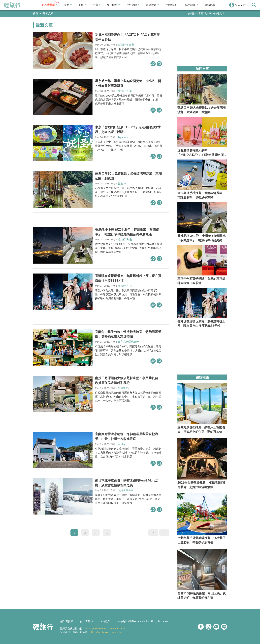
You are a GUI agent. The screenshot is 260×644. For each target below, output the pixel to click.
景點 (68, 5)
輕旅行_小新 (125, 91)
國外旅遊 (152, 5)
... (107, 532)
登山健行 (113, 5)
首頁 (35, 13)
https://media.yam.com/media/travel (105, 628)
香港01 (122, 183)
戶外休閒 (133, 5)
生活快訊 (171, 5)
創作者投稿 (67, 621)
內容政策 (105, 621)
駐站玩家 (210, 5)
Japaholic (123, 137)
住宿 (96, 5)
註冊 (246, 5)
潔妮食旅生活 (126, 490)
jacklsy (122, 444)
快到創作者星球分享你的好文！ (206, 13)
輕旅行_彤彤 (125, 239)
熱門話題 (192, 5)
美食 (82, 5)
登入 (238, 5)
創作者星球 (50, 5)
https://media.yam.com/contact (107, 632)
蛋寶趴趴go (124, 388)
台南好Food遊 (126, 44)
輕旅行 (12, 5)
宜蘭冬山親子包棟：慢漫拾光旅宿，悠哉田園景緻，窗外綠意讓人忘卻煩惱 (128, 334)
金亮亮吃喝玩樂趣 (128, 342)
